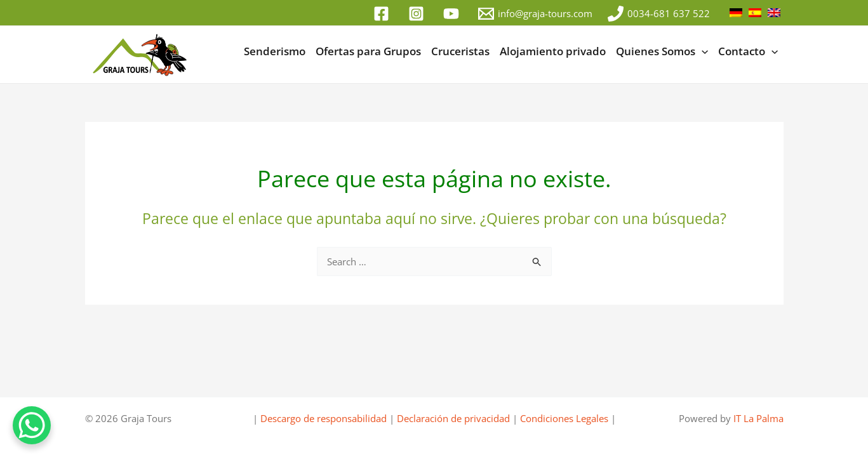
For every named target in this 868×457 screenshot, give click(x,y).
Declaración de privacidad (453, 418)
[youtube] (453, 14)
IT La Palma (758, 418)
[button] (702, 51)
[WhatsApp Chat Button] (32, 425)
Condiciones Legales (564, 418)
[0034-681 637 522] (659, 14)
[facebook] (383, 14)
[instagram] (418, 14)
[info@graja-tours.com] (535, 14)
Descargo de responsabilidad (324, 418)
